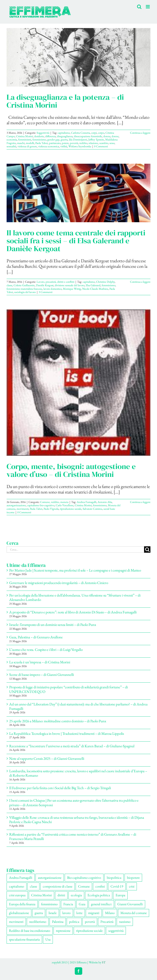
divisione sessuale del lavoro (70, 285)
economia (12, 139)
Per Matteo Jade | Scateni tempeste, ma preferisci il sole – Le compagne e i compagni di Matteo (75, 570)
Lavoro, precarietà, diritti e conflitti (55, 282)
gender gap (53, 139)
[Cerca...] (75, 549)
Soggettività (43, 133)
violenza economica (49, 146)
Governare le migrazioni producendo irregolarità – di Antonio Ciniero (59, 583)
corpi (94, 133)
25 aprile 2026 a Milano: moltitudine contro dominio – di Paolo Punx (58, 721)
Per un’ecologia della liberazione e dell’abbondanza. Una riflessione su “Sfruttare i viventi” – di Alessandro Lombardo (75, 597)
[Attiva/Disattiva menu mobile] (148, 7)
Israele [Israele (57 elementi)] (53, 913)
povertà (74, 143)
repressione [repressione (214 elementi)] (63, 931)
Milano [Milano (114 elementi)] (110, 913)
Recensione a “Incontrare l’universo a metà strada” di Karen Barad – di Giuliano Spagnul (72, 746)
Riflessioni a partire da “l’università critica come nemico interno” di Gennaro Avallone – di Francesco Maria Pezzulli (73, 836)
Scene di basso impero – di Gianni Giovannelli (42, 675)
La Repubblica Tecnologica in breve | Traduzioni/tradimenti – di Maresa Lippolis (67, 733)
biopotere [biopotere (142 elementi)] (133, 878)
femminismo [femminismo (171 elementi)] (49, 904)
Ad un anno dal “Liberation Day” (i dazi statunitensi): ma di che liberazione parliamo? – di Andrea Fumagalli (78, 706)
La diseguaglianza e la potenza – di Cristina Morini (65, 101)
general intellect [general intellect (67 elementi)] (101, 904)
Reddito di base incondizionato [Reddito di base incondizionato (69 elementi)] (30, 931)
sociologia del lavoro (25, 292)
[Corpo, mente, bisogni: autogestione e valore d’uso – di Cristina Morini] (78, 383)
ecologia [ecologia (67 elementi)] (76, 895)
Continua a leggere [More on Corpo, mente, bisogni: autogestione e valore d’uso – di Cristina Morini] (140, 502)
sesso (112, 143)
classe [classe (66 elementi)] (33, 886)
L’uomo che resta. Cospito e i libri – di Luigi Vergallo (46, 650)
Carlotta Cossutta (80, 133)
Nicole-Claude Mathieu (95, 289)
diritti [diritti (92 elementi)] (61, 895)
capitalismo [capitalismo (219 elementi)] (17, 886)
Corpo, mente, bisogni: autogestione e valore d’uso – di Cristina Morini (71, 470)
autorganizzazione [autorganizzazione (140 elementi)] (50, 878)
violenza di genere (27, 146)
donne (115, 136)
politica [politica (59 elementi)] (74, 922)
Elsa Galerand (93, 285)
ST (104, 962)
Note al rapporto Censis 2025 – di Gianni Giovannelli (47, 758)
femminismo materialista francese (24, 289)
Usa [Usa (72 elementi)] (48, 939)
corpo (101, 133)
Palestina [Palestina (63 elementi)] (58, 922)
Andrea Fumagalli (87, 502)
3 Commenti (45, 292)
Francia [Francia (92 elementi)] (68, 904)
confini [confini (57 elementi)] (100, 886)
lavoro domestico (53, 289)
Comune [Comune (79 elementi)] (84, 886)
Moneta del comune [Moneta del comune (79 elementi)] (134, 913)
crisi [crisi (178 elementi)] (132, 886)
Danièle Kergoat (45, 285)
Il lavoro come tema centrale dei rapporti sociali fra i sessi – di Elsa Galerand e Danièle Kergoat (76, 241)
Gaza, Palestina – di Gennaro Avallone (36, 637)
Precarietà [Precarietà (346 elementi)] (107, 922)
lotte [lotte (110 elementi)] (79, 913)
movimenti (23, 509)
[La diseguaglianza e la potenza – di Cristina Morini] (78, 57)
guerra (64, 139)
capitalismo (64, 133)
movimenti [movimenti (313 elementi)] (16, 922)
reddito (83, 143)
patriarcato (55, 143)
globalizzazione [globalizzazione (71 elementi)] (19, 913)
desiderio (39, 136)
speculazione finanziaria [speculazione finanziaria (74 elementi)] (24, 939)
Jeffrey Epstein (96, 139)
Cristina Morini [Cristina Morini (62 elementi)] (41, 895)
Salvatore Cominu (92, 509)
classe (9, 285)
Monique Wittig (72, 289)
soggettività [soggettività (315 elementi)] (116, 931)
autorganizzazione (16, 505)
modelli (30, 143)
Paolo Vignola (51, 509)
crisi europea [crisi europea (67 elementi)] (17, 895)
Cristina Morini (24, 136)
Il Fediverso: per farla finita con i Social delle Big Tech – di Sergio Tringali (60, 788)
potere (65, 143)
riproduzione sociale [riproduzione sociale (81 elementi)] (89, 931)
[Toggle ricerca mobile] (139, 7)
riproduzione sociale (71, 509)
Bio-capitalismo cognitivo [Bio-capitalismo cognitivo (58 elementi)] (84, 878)
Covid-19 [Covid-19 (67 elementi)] (117, 886)
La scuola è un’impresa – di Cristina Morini (40, 662)
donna (107, 136)
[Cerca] (147, 549)
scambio (104, 143)
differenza (50, 136)
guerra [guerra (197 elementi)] (39, 913)
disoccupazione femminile (88, 136)
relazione (93, 143)
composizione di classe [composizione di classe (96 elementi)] (58, 886)
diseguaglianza (65, 136)
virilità (64, 146)
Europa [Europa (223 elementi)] (120, 895)
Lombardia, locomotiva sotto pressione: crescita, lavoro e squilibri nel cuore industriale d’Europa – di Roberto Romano (78, 773)
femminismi (25, 139)
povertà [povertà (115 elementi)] (90, 922)
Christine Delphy (105, 282)
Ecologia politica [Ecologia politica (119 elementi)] (99, 895)
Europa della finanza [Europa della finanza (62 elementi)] (22, 904)
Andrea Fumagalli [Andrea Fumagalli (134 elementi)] (21, 878)
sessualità (11, 146)
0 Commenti (101, 146)
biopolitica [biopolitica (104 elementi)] (114, 878)
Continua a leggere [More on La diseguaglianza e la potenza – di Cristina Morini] (140, 133)
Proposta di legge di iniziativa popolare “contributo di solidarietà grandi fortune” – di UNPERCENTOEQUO (69, 689)
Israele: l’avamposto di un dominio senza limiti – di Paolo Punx (53, 625)
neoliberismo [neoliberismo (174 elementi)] (38, 922)
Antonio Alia (105, 502)
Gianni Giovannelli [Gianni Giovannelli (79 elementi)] (130, 904)
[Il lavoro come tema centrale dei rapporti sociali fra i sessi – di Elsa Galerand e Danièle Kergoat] (78, 193)
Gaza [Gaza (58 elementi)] (82, 904)
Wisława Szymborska (80, 146)
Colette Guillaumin (24, 285)
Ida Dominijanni (78, 139)
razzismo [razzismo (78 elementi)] (125, 922)
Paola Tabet (42, 143)
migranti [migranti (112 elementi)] (94, 913)
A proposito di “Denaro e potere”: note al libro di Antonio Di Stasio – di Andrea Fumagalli (73, 612)
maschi (21, 143)
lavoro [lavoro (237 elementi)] (66, 913)
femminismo (39, 139)
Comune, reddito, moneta (54, 502)
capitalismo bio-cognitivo (41, 505)
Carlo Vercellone (65, 505)
